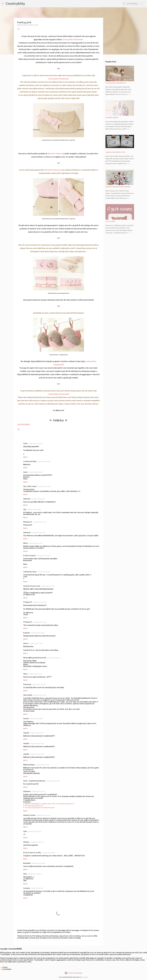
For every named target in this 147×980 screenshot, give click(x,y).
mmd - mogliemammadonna (34, 781)
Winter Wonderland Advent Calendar (118, 187)
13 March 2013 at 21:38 (43, 815)
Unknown (27, 499)
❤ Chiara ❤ (28, 602)
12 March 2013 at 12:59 (48, 586)
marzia (26, 719)
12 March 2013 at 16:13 (54, 658)
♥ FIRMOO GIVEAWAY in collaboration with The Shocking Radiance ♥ (49, 804)
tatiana (26, 842)
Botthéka (27, 863)
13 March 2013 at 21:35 (38, 792)
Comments (7, 969)
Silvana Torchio (29, 815)
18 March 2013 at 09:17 (35, 874)
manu (25, 472)
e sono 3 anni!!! (110, 221)
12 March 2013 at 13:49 (39, 602)
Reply (26, 457)
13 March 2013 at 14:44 (37, 733)
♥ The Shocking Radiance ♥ (33, 806)
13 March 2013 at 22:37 (36, 842)
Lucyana (26, 888)
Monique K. (28, 522)
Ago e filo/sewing (24, 424)
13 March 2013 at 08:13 (36, 719)
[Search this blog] (135, 4)
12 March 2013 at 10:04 (35, 444)
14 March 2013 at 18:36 (38, 863)
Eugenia (26, 633)
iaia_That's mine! (30, 486)
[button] (18, 29)
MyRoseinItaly (29, 765)
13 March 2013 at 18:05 (53, 781)
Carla (25, 443)
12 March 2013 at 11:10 (40, 522)
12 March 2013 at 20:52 (40, 695)
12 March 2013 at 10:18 (35, 472)
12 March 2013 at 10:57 (38, 499)
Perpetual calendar (112, 118)
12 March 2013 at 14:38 (37, 633)
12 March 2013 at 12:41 (44, 572)
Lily (25, 509)
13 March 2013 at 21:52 (34, 831)
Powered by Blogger (73, 973)
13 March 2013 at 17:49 (42, 765)
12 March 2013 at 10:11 (44, 462)
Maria (26, 543)
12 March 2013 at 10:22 (44, 486)
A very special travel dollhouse (116, 83)
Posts (5, 967)
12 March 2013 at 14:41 (36, 643)
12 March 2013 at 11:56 (38, 533)
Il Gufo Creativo (30, 556)
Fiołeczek (27, 684)
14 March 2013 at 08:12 (49, 853)
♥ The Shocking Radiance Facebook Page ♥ (39, 808)
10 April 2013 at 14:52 (37, 888)
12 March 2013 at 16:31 (35, 674)
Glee (25, 874)
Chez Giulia (28, 695)
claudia (26, 733)
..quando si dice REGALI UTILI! (115, 152)
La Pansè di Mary (30, 461)
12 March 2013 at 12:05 (35, 543)
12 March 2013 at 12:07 (43, 556)
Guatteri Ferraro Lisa (32, 586)
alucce (26, 643)
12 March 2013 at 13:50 (39, 622)
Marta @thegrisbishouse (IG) (35, 658)
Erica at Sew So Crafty (32, 853)
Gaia (25, 831)
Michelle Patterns (55, 154)
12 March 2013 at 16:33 (39, 685)
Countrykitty (15, 3)
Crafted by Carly (30, 572)
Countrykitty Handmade (72, 40)
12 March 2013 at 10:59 (34, 510)
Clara (25, 674)
